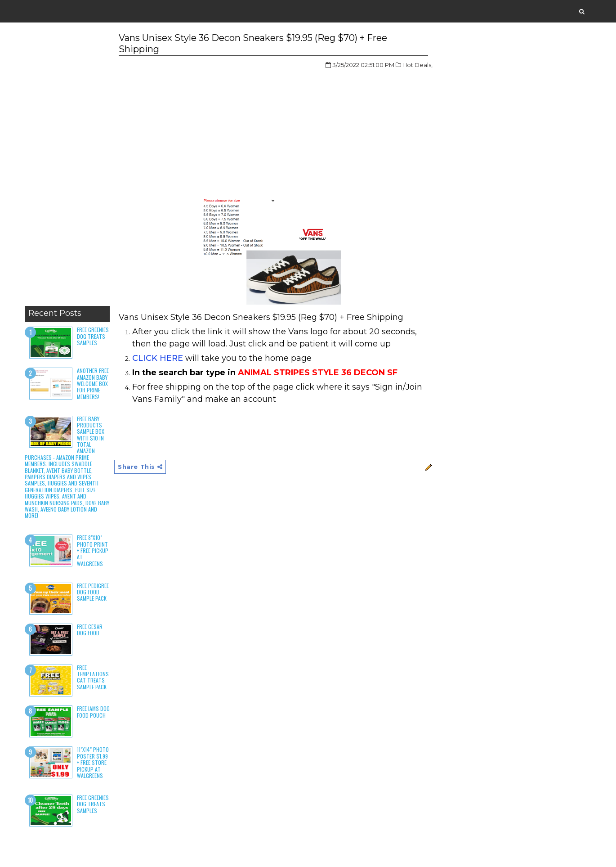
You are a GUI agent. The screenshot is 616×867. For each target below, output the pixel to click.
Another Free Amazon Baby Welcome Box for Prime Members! (93, 384)
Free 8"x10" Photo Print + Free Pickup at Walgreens (93, 550)
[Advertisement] (67, 166)
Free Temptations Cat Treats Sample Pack (93, 677)
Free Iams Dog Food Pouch (93, 712)
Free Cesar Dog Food (90, 630)
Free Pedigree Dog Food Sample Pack (93, 592)
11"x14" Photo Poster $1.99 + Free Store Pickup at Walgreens (93, 762)
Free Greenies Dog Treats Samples (93, 336)
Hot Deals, (417, 65)
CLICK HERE (158, 358)
